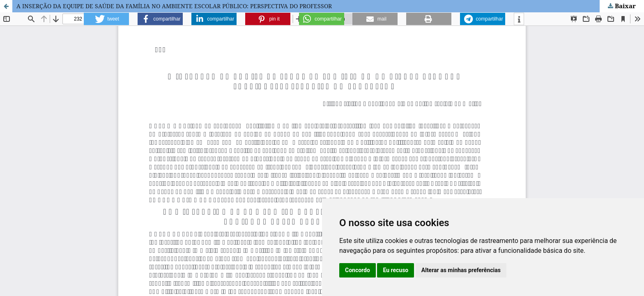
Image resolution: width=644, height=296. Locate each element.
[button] (106, 19)
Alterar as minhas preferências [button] (461, 270)
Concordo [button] (358, 270)
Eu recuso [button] (396, 270)
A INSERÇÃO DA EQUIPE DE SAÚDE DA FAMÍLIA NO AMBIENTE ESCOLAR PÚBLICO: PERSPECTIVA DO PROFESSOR (174, 6)
